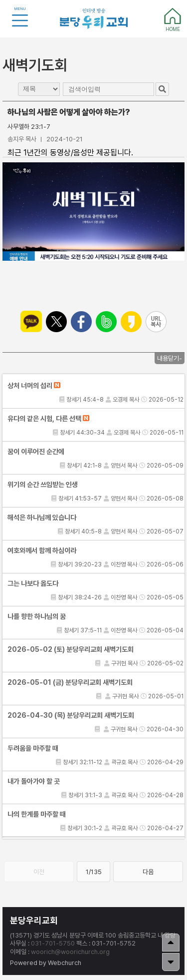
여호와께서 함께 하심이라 (42, 550)
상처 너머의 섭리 (34, 386)
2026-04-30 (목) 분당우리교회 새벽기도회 (71, 715)
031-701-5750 (53, 943)
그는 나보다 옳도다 (33, 583)
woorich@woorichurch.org (70, 952)
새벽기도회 (35, 65)
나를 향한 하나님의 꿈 (37, 616)
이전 (39, 872)
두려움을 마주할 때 (33, 748)
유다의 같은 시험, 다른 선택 (48, 419)
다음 (148, 872)
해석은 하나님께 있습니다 (42, 517)
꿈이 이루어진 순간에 (36, 452)
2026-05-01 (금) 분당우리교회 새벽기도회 (70, 682)
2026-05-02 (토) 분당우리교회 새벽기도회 (71, 649)
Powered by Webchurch (46, 963)
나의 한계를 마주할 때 (37, 814)
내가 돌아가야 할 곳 (34, 781)
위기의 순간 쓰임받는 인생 (43, 485)
